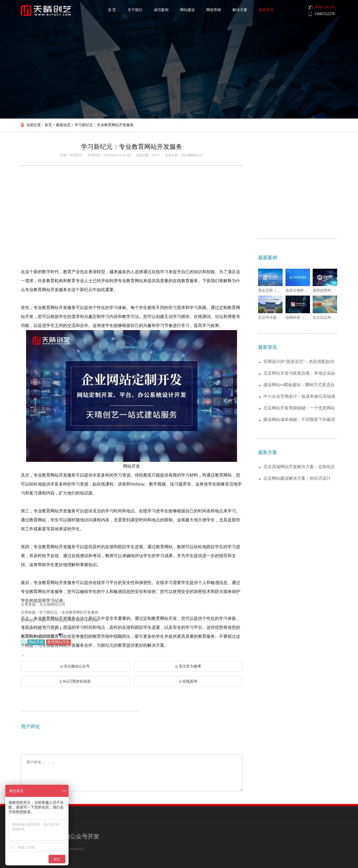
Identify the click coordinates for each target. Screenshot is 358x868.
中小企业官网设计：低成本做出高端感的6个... (299, 478)
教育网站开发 (59, 644)
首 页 (112, 10)
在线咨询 (188, 689)
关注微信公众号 (75, 676)
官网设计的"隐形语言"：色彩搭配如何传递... (299, 443)
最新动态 (63, 125)
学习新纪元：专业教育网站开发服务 (104, 125)
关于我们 (135, 10)
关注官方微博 (188, 674)
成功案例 (161, 10)
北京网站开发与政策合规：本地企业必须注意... (299, 455)
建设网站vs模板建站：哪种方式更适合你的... (299, 466)
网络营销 (214, 10)
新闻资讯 (266, 10)
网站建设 (187, 10)
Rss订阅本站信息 (75, 689)
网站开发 (36, 644)
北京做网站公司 (192, 155)
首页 (48, 125)
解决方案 (240, 10)
